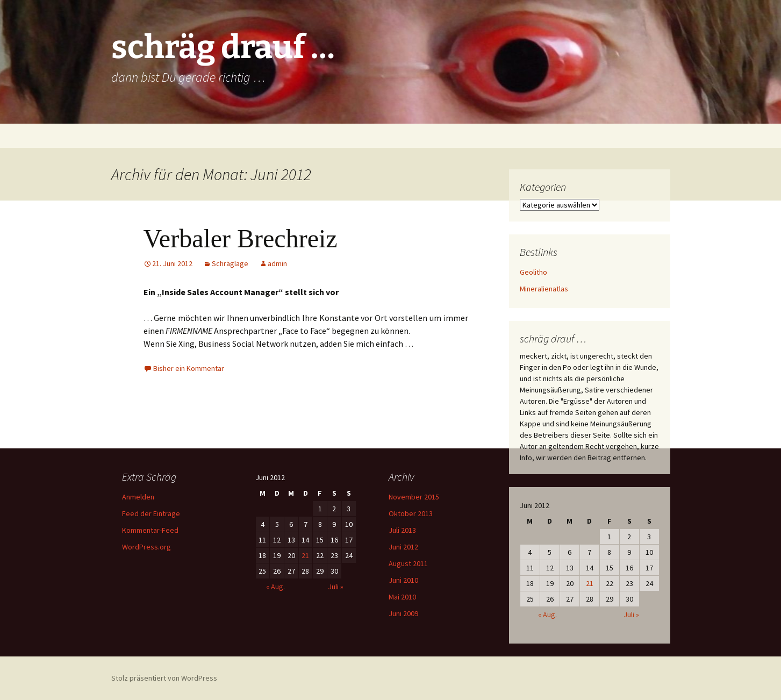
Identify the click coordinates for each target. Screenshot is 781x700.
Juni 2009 (403, 613)
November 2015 (414, 497)
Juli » (631, 615)
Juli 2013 (402, 530)
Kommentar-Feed (150, 530)
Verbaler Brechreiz (241, 238)
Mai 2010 (402, 597)
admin (277, 263)
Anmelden (138, 497)
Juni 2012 (403, 547)
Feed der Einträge (151, 513)
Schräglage (230, 263)
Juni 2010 (403, 580)
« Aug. (547, 615)
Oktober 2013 (411, 513)
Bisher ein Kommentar (189, 368)
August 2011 (408, 563)
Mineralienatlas (544, 289)
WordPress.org (146, 547)
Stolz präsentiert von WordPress (164, 678)
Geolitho (533, 272)
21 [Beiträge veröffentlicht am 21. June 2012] (590, 583)
